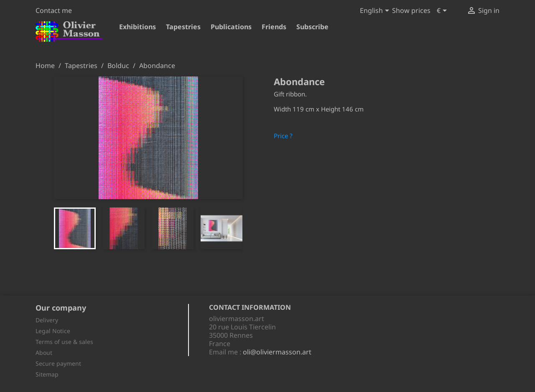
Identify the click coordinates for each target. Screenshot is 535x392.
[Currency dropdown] (443, 11)
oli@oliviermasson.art (277, 352)
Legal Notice (53, 331)
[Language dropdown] (376, 11)
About (44, 353)
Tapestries (183, 27)
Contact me (54, 10)
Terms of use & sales (64, 342)
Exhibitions (138, 27)
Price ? (283, 136)
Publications (231, 27)
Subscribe (312, 27)
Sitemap (47, 374)
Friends (274, 27)
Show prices (411, 10)
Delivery (47, 320)
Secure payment (58, 363)
